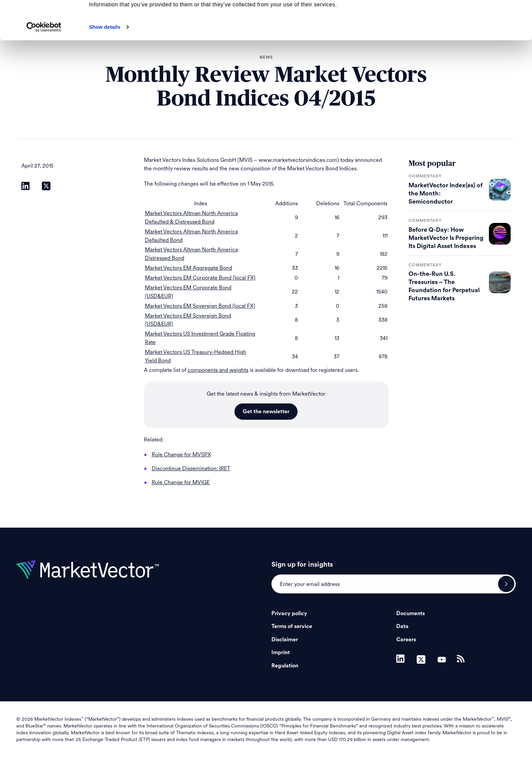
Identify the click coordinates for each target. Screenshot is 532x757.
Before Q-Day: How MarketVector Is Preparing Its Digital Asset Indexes (446, 238)
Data (402, 626)
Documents (411, 613)
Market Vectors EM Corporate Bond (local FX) (200, 278)
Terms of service (292, 626)
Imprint (281, 652)
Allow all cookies (476, 17)
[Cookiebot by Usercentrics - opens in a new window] (44, 63)
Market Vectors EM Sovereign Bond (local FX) (200, 306)
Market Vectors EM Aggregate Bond (188, 268)
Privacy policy (289, 613)
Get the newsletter (266, 412)
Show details (105, 63)
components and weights (218, 370)
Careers (406, 640)
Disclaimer (285, 640)
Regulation (285, 666)
